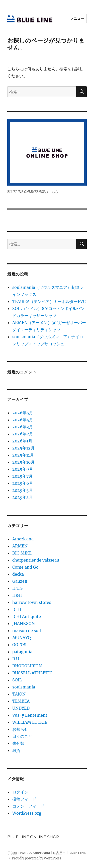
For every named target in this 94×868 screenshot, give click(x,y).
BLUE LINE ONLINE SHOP (33, 837)
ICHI (17, 609)
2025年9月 (23, 469)
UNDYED (21, 708)
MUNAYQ (22, 638)
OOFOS (19, 645)
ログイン (20, 792)
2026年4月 (23, 420)
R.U (16, 659)
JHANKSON (24, 623)
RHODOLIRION (27, 666)
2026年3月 (23, 427)
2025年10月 (23, 462)
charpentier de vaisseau (36, 560)
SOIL (17, 680)
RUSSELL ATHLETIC (32, 673)
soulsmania (24, 687)
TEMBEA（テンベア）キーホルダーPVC (49, 301)
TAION (19, 694)
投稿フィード (24, 799)
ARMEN (20, 546)
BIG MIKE (22, 553)
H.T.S (18, 588)
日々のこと (22, 736)
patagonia (22, 652)
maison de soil (27, 631)
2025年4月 (23, 497)
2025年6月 (23, 483)
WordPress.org (27, 813)
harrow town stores (32, 602)
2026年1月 (22, 441)
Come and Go (25, 567)
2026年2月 (23, 434)
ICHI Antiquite (27, 616)
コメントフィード (28, 806)
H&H (17, 595)
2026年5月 (23, 413)
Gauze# (20, 581)
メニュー (77, 18)
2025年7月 (22, 476)
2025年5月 (23, 490)
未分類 (18, 743)
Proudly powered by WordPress (37, 858)
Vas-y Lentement (30, 715)
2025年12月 (23, 448)
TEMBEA (21, 701)
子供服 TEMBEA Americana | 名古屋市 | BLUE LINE (46, 853)
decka (18, 574)
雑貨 (16, 750)
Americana (23, 539)
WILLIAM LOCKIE (30, 722)
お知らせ (20, 729)
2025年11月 (23, 455)
